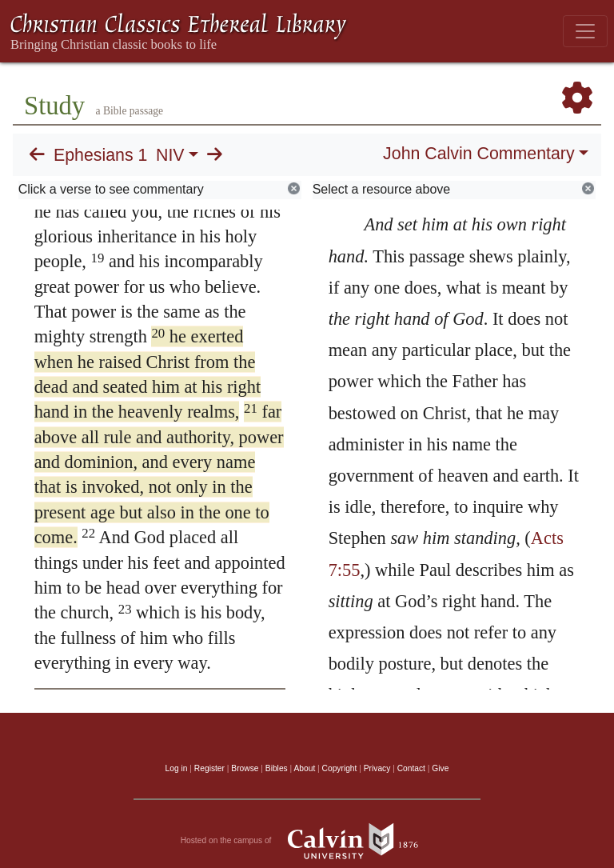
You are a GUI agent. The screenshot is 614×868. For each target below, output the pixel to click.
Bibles (277, 768)
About (304, 768)
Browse (245, 768)
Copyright (340, 768)
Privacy (377, 768)
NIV (170, 155)
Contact (411, 768)
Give (440, 768)
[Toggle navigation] (585, 31)
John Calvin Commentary (478, 154)
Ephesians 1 (100, 155)
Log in (177, 768)
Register (209, 768)
